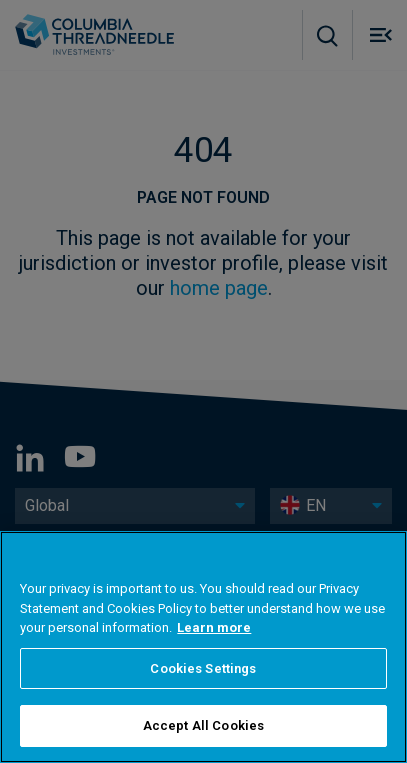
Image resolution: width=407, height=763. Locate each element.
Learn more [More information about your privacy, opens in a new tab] (214, 627)
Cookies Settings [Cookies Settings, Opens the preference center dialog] (203, 668)
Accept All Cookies (203, 725)
